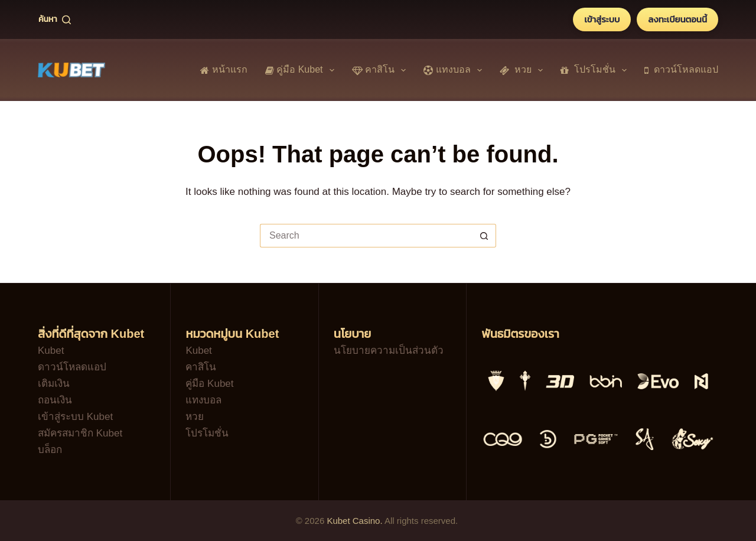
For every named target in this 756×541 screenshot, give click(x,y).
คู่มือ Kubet (302, 70)
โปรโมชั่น (596, 70)
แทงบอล (455, 70)
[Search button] (484, 236)
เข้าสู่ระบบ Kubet (75, 417)
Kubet (51, 351)
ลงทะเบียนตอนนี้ (677, 19)
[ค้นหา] (55, 19)
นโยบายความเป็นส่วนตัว (389, 351)
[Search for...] (366, 236)
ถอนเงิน (55, 400)
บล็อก (50, 450)
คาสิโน (382, 70)
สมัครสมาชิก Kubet (80, 433)
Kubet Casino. (354, 521)
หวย (524, 70)
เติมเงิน (54, 384)
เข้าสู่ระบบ (602, 19)
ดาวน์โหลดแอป (681, 69)
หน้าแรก (224, 69)
